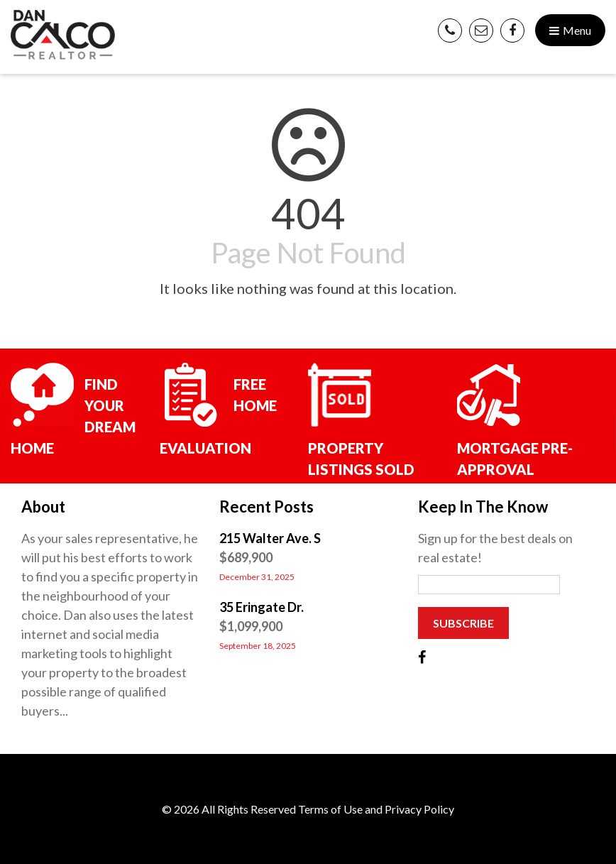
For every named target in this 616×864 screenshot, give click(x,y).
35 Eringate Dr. (262, 607)
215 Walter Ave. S (270, 538)
